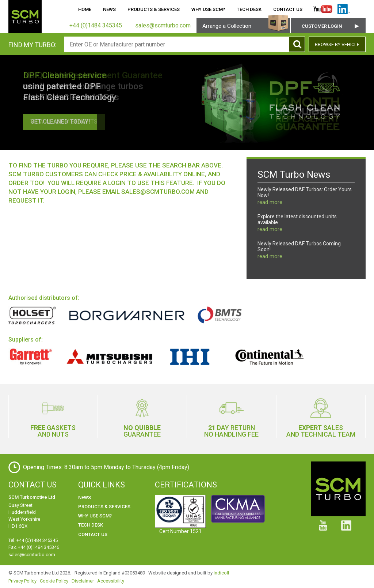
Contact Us (288, 9)
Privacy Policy (22, 581)
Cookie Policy (54, 581)
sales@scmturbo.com (158, 192)
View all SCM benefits (64, 122)
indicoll (221, 573)
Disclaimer (83, 581)
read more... (272, 202)
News (109, 9)
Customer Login (322, 26)
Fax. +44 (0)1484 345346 (34, 547)
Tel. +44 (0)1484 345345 (33, 540)
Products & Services (154, 9)
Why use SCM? (208, 9)
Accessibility (111, 581)
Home (85, 9)
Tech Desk (249, 9)
